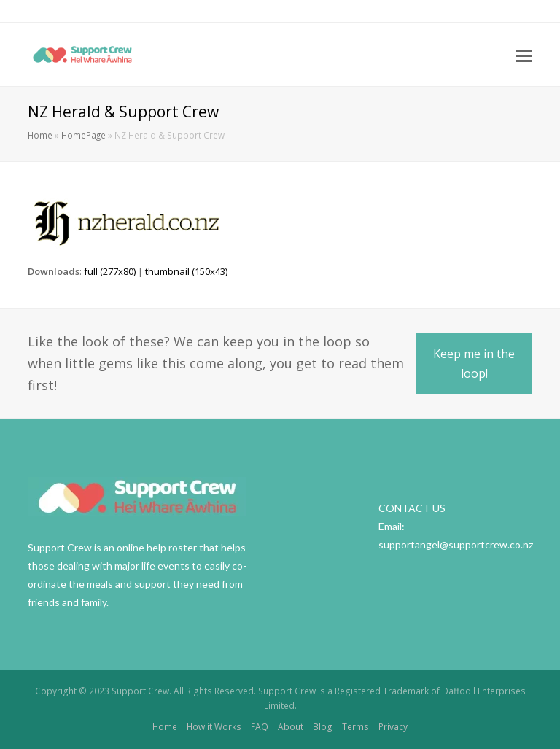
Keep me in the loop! (474, 363)
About (291, 727)
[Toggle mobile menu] (524, 55)
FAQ (260, 727)
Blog (323, 727)
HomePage (83, 135)
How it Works (214, 727)
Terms (355, 727)
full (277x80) (110, 271)
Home (40, 135)
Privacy (393, 727)
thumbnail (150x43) (186, 271)
